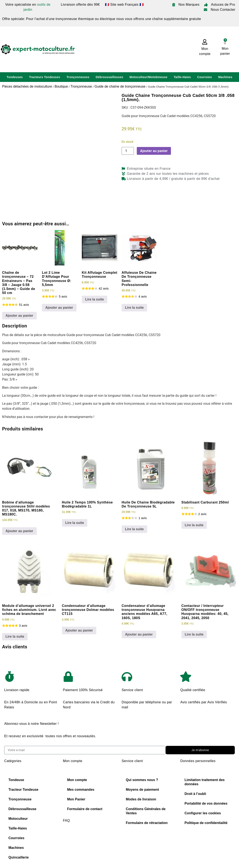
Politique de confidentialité (206, 823)
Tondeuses (15, 77)
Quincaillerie (19, 857)
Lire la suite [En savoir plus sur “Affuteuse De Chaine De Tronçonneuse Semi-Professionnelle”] (134, 308)
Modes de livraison (141, 799)
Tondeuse (16, 780)
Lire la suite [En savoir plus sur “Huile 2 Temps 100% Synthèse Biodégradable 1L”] (75, 523)
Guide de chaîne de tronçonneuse (120, 86)
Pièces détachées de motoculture (27, 86)
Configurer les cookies (203, 813)
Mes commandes (81, 790)
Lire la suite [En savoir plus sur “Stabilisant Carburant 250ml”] (194, 525)
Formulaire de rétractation (147, 823)
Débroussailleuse (22, 809)
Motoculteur (18, 819)
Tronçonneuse (81, 86)
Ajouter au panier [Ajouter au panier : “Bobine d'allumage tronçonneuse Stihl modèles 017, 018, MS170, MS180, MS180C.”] (19, 531)
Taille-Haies (182, 77)
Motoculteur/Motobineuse (149, 77)
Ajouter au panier (154, 151)
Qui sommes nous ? (142, 780)
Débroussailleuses (109, 77)
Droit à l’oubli (195, 794)
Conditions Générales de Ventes (146, 811)
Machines (225, 77)
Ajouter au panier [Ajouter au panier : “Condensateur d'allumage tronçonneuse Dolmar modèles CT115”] (79, 630)
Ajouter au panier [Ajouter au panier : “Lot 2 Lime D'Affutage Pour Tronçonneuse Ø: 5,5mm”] (59, 308)
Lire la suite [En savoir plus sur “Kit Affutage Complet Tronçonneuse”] (95, 299)
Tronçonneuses (78, 77)
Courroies (205, 77)
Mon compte (77, 780)
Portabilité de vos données (206, 803)
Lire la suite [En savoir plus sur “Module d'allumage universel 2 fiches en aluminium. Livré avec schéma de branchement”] (15, 636)
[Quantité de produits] (128, 151)
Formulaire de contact (85, 809)
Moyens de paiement (142, 790)
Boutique (61, 86)
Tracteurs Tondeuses (45, 77)
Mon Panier (76, 799)
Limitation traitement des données (205, 782)
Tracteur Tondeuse (23, 790)
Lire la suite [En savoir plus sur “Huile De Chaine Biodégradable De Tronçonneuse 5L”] (134, 529)
